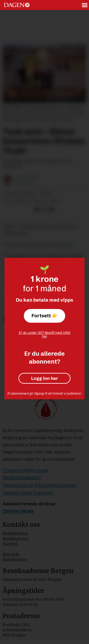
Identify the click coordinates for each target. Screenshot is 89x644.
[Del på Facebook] (37, 210)
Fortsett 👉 (45, 316)
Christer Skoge (18, 511)
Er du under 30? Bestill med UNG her (45, 335)
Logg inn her (45, 378)
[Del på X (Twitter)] (44, 210)
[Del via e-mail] (52, 210)
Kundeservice (16, 539)
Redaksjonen (15, 533)
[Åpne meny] (85, 5)
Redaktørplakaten (22, 477)
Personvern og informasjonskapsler (40, 485)
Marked (10, 544)
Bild (70, 244)
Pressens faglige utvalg (25, 470)
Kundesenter (15, 559)
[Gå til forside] (17, 5)
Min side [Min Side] (11, 554)
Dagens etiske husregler (28, 493)
